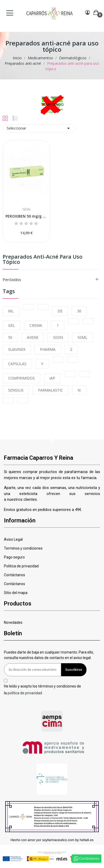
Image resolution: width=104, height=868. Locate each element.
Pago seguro (14, 557)
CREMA (36, 325)
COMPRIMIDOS (21, 378)
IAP (52, 378)
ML (11, 311)
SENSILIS (16, 390)
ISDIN (58, 337)
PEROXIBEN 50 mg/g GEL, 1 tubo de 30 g (26, 216)
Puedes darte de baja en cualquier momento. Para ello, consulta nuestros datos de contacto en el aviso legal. (49, 655)
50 (10, 337)
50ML (82, 337)
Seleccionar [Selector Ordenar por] (39, 128)
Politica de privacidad (21, 566)
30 (79, 311)
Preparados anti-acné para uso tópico (42, 260)
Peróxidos (12, 279)
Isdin (26, 209)
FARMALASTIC (51, 390)
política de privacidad (25, 693)
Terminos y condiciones (23, 548)
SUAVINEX (17, 349)
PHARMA (48, 349)
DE (60, 311)
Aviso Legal (13, 539)
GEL (11, 325)
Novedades (13, 622)
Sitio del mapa (16, 593)
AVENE (33, 337)
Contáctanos (15, 575)
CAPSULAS (17, 364)
